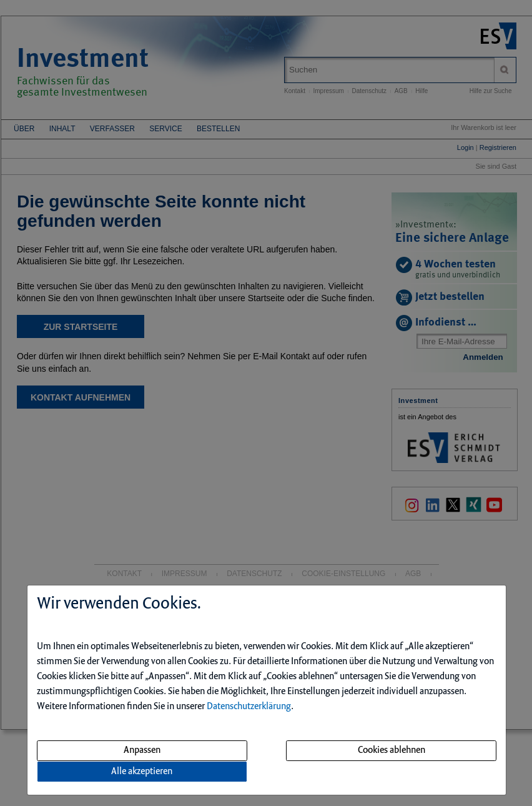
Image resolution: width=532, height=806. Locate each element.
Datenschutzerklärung (249, 707)
